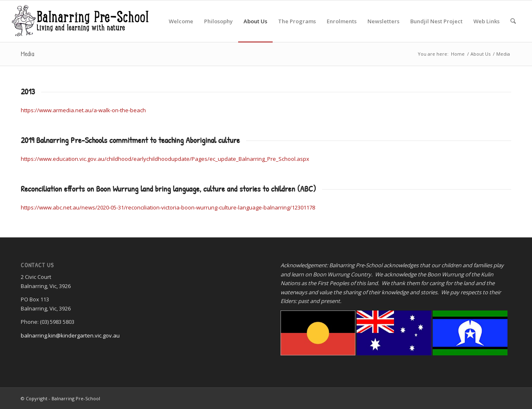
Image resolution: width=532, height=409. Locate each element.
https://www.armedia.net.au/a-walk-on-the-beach (83, 110)
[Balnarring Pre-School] (80, 21)
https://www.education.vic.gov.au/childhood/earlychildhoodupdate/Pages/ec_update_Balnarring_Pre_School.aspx (166, 159)
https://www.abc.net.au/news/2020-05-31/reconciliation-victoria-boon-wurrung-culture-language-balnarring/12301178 (168, 207)
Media (27, 54)
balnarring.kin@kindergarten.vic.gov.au (70, 335)
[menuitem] (181, 21)
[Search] (513, 21)
